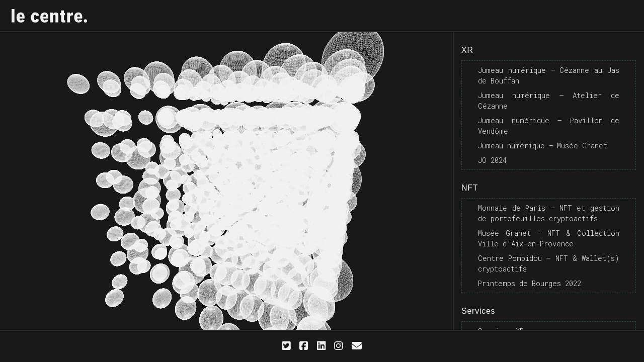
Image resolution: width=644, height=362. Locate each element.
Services (478, 311)
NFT (470, 188)
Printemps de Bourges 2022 (530, 283)
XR (467, 50)
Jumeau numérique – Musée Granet (543, 146)
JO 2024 (492, 160)
